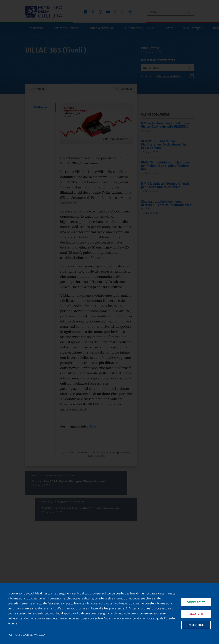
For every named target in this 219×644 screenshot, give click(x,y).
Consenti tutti (196, 601)
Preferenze (196, 626)
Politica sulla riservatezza (26, 635)
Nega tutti (196, 614)
